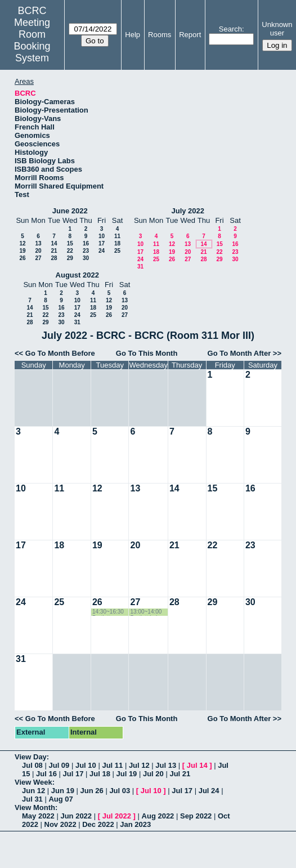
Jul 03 (120, 791)
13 (38, 243)
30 (86, 258)
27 (38, 258)
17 (102, 243)
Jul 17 (73, 774)
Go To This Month (147, 353)
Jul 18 (100, 774)
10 (102, 236)
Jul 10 (86, 765)
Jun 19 (63, 791)
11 (117, 236)
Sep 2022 (196, 816)
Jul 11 (112, 765)
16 (86, 243)
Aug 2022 (158, 816)
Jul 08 (32, 765)
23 (86, 251)
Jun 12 (33, 791)
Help (133, 35)
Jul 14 (197, 765)
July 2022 (188, 211)
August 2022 (77, 275)
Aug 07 (60, 799)
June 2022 (70, 211)
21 (54, 251)
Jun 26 (92, 791)
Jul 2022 (117, 816)
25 (117, 251)
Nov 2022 (60, 824)
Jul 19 (126, 774)
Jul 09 (59, 765)
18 (117, 243)
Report (190, 35)
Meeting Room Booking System (32, 40)
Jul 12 (139, 765)
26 (22, 258)
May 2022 (38, 816)
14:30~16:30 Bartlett (108, 612)
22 (70, 251)
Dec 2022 (98, 824)
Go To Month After (239, 353)
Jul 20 (153, 774)
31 (140, 267)
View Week (33, 782)
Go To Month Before (60, 353)
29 (70, 258)
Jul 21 (180, 774)
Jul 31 (32, 799)
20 (38, 251)
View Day (31, 757)
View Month (35, 807)
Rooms (160, 35)
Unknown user (277, 29)
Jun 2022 (76, 816)
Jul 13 (166, 765)
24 (102, 251)
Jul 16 (46, 774)
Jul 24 (209, 791)
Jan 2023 (135, 824)
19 (22, 251)
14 (54, 243)
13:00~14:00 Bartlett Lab (146, 612)
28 (54, 258)
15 (70, 243)
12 (22, 243)
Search (230, 29)
